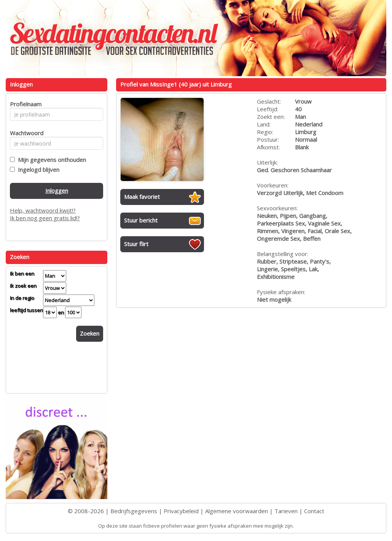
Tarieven (286, 511)
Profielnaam (25, 104)
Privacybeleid (181, 511)
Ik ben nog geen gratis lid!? (45, 218)
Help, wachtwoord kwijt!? (43, 210)
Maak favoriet (142, 197)
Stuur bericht (141, 220)
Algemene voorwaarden (237, 511)
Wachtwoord (25, 133)
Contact (314, 511)
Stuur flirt (136, 244)
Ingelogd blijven (37, 170)
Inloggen (57, 190)
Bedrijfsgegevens (134, 511)
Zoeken (90, 333)
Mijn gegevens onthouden (50, 160)
